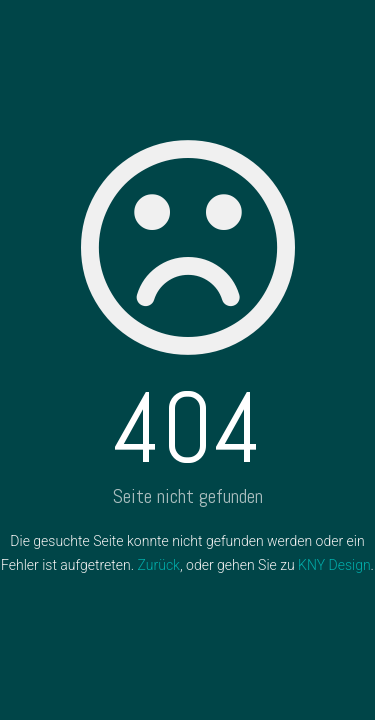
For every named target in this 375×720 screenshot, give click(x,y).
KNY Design (334, 565)
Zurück (159, 565)
